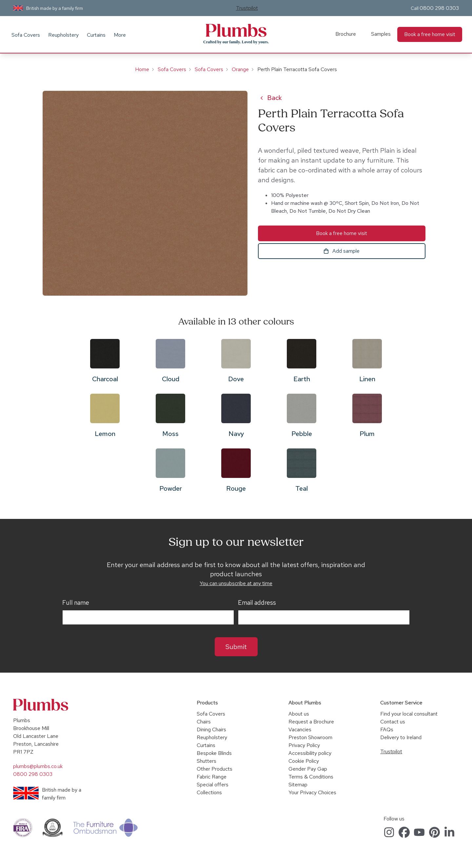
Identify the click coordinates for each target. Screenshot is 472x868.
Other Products (215, 769)
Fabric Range (212, 777)
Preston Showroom (310, 737)
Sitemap (298, 785)
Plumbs (236, 30)
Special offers (213, 785)
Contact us (393, 722)
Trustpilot (247, 8)
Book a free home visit (430, 34)
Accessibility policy (310, 753)
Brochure (346, 34)
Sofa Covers (26, 35)
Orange (240, 69)
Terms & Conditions (311, 777)
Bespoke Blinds (214, 753)
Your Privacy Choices (312, 792)
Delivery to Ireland (401, 737)
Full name (76, 603)
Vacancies (300, 730)
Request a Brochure (311, 722)
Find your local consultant (409, 714)
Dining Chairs (211, 730)
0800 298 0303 (439, 8)
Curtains (96, 35)
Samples (381, 34)
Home (142, 69)
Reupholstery (63, 35)
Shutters (206, 761)
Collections (209, 792)
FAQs (387, 730)
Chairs (204, 722)
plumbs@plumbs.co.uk (38, 766)
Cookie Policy (304, 761)
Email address (257, 603)
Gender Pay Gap (308, 769)
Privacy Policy (304, 745)
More (120, 35)
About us (299, 714)
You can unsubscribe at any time (236, 583)
